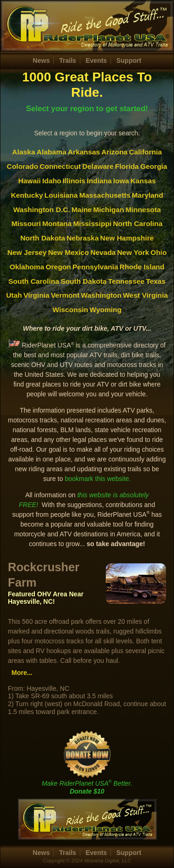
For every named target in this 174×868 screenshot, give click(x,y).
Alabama (52, 152)
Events (96, 60)
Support (129, 60)
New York (133, 252)
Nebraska (82, 238)
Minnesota (143, 210)
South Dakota (84, 281)
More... (22, 673)
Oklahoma (27, 267)
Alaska (24, 152)
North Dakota (43, 238)
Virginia (36, 295)
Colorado (23, 166)
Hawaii (29, 181)
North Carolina (138, 224)
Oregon (58, 267)
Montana (57, 224)
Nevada (103, 252)
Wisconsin (70, 310)
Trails (68, 60)
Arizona (114, 152)
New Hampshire (127, 238)
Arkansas (84, 152)
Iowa (121, 181)
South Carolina (34, 281)
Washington (101, 295)
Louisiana (61, 195)
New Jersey (27, 252)
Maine (82, 210)
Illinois (74, 181)
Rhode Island (142, 267)
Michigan (109, 210)
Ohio (158, 252)
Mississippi (92, 224)
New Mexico (68, 252)
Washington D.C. (42, 210)
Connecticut (60, 166)
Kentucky (27, 195)
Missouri (26, 224)
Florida (127, 166)
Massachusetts (105, 195)
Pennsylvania (95, 267)
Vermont (65, 295)
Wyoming (106, 310)
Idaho (52, 181)
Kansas (143, 181)
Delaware (98, 166)
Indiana (99, 181)
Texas (156, 281)
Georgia (154, 166)
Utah (14, 295)
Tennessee (126, 281)
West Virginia (145, 295)
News (42, 60)
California (145, 152)
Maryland (148, 195)
